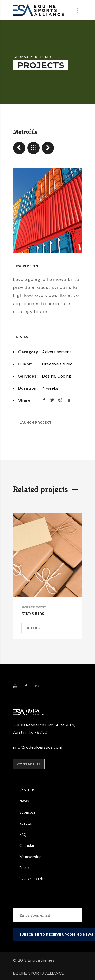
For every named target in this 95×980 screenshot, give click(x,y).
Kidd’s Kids (33, 614)
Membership (30, 857)
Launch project (35, 423)
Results (26, 823)
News (24, 801)
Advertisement (57, 352)
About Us (27, 790)
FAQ (23, 834)
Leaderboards (32, 879)
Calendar (27, 846)
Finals (24, 868)
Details (33, 628)
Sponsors (28, 812)
